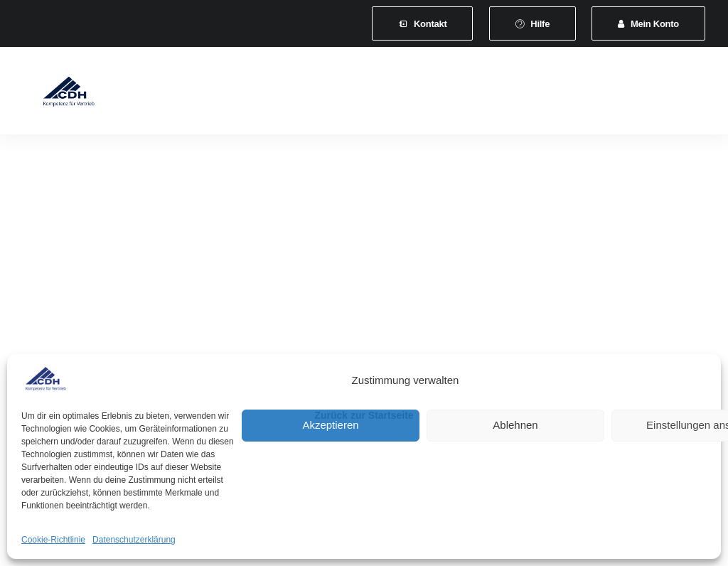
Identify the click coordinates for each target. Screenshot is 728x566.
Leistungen (365, 94)
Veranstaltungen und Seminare (489, 94)
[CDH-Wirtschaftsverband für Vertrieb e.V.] (56, 94)
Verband (204, 94)
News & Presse (622, 94)
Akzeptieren (330, 425)
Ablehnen (515, 425)
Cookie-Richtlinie (53, 540)
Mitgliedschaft (282, 94)
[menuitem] (422, 23)
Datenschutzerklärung (134, 540)
